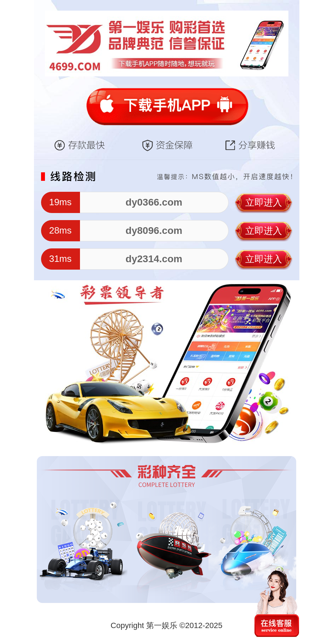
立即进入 (264, 202)
